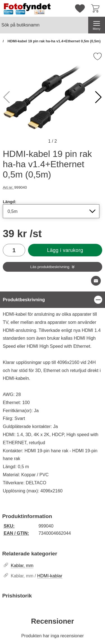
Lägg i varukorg (65, 250)
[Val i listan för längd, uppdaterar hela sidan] (51, 211)
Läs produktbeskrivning (50, 267)
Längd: (10, 202)
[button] (98, 97)
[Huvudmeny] (97, 25)
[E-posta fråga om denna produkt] (96, 281)
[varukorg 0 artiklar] (97, 8)
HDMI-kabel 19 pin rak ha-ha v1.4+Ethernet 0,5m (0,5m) (53, 41)
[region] (53, 300)
